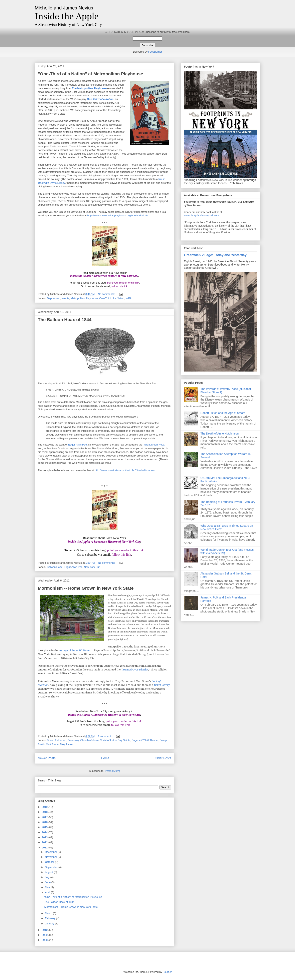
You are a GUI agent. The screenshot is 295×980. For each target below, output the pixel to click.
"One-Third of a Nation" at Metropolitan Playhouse (90, 74)
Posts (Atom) (112, 771)
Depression (54, 298)
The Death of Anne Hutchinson (220, 434)
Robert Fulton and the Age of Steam (223, 413)
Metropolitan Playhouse (84, 298)
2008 (45, 940)
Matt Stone (52, 744)
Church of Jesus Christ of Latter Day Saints (105, 740)
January (50, 924)
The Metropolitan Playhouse (89, 88)
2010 (45, 930)
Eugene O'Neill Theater (145, 740)
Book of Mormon (57, 740)
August (49, 872)
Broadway (73, 740)
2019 (45, 807)
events (65, 298)
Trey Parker (67, 744)
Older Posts (163, 758)
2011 (45, 848)
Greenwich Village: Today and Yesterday (215, 255)
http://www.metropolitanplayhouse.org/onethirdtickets (118, 215)
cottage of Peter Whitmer (75, 650)
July (48, 877)
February (51, 918)
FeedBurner (155, 52)
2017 (45, 817)
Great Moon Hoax (154, 445)
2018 (45, 812)
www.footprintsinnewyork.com (201, 215)
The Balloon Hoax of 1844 (65, 320)
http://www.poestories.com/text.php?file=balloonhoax (125, 470)
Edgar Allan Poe (78, 445)
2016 (45, 822)
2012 (45, 842)
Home (105, 758)
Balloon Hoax (55, 567)
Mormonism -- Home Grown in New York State (86, 588)
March (49, 913)
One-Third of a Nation (100, 99)
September (52, 867)
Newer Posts (47, 758)
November (51, 857)
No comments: (107, 294)
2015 (45, 827)
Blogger (167, 972)
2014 (45, 832)
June (48, 882)
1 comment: (105, 736)
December (51, 852)
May (48, 887)
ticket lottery (162, 685)
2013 (45, 837)
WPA (129, 298)
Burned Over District (135, 669)
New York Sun (92, 567)
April (48, 892)
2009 (45, 935)
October (50, 862)
